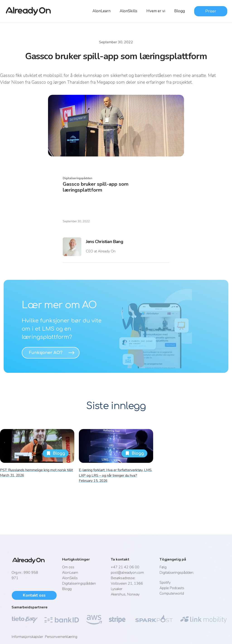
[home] (31, 11)
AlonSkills (128, 11)
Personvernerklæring (61, 637)
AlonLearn (101, 11)
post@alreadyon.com (127, 573)
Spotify (165, 583)
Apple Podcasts (172, 588)
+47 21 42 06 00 (125, 567)
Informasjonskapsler (28, 637)
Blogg (180, 11)
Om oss (68, 567)
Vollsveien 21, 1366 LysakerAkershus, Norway (127, 586)
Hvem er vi (156, 11)
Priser (211, 11)
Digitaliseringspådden (79, 583)
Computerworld (172, 593)
